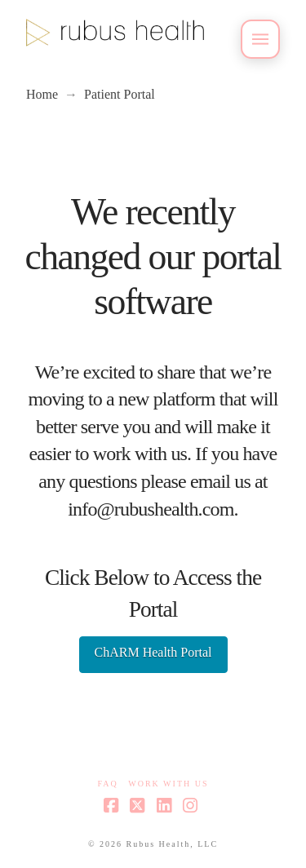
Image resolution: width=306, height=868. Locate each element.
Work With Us (168, 784)
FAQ (107, 784)
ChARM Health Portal (153, 652)
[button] (260, 39)
